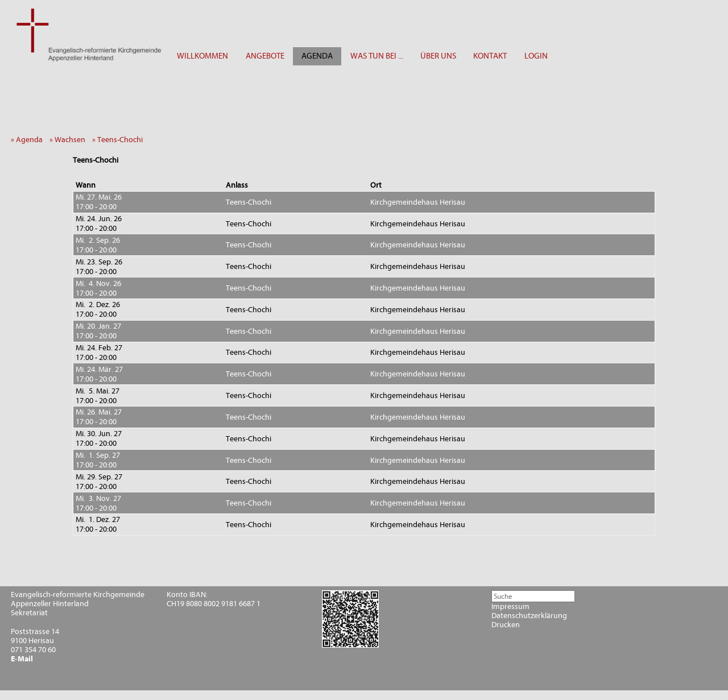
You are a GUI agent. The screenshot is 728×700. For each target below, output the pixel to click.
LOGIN (536, 56)
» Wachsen (70, 140)
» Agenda (29, 140)
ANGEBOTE (265, 56)
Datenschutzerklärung (529, 616)
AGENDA (317, 56)
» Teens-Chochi (120, 140)
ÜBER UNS (438, 56)
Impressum (510, 607)
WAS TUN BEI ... (377, 56)
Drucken (506, 625)
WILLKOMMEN (202, 56)
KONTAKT (490, 56)
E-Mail (22, 659)
